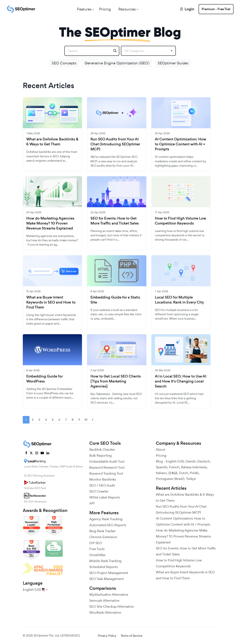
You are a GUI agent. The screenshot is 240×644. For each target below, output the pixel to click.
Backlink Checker (102, 450)
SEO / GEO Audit (102, 485)
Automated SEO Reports (108, 525)
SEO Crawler (99, 491)
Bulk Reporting (100, 455)
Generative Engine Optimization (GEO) (117, 63)
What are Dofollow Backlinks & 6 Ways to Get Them (52, 142)
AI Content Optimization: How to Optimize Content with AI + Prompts (181, 144)
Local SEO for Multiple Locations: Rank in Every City (179, 300)
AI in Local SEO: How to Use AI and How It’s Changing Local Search (181, 381)
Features (84, 9)
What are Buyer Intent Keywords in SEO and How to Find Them (51, 302)
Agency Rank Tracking (106, 519)
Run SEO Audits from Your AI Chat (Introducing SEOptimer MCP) (115, 144)
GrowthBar (97, 555)
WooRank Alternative (105, 612)
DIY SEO (96, 543)
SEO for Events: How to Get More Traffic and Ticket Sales (115, 221)
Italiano (161, 473)
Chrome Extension (103, 537)
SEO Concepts (64, 63)
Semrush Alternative (104, 601)
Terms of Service (131, 636)
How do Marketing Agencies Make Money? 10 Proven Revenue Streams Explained (50, 223)
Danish (191, 461)
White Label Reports (105, 497)
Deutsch (203, 461)
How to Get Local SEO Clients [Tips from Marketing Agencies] (116, 381)
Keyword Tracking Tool (106, 473)
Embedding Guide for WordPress (44, 379)
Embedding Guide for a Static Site (115, 300)
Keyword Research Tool (107, 467)
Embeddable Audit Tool (107, 461)
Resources (127, 9)
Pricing (105, 9)
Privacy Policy (107, 636)
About (160, 450)
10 (86, 420)
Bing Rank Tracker (103, 531)
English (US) (175, 461)
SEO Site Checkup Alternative (112, 606)
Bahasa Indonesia (194, 467)
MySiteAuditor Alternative (109, 595)
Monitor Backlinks (103, 479)
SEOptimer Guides (173, 63)
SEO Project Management (109, 573)
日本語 (173, 473)
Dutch (184, 473)
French (174, 467)
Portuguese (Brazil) (170, 479)
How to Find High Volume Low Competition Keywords (181, 221)
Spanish (162, 467)
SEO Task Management (107, 579)
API (92, 503)
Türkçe (191, 479)
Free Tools (97, 549)
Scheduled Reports (104, 567)
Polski (194, 473)
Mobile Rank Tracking (105, 561)
